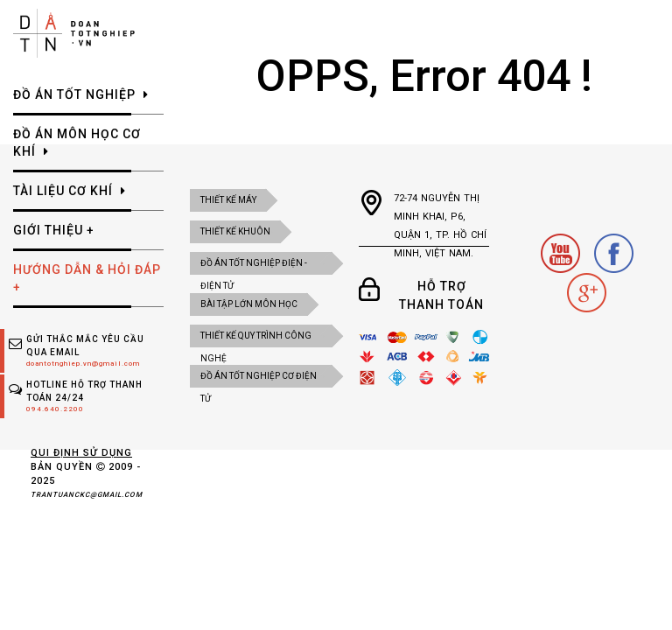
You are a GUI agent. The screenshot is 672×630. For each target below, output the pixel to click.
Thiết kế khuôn (235, 231)
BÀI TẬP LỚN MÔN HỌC (249, 304)
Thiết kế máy (228, 200)
